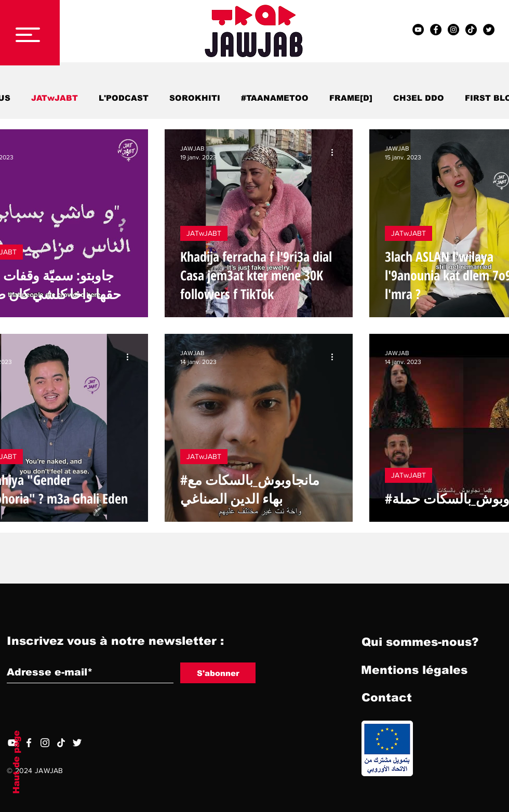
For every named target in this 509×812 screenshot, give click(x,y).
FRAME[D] (351, 98)
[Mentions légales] (414, 670)
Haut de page (16, 762)
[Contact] (386, 698)
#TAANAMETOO (275, 98)
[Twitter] (77, 743)
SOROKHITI (195, 98)
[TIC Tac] (471, 30)
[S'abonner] (218, 673)
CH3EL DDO (419, 98)
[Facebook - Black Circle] (436, 30)
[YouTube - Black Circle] (418, 30)
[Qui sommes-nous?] (420, 642)
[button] (28, 35)
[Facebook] (29, 743)
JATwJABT (55, 98)
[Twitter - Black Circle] (489, 30)
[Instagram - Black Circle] (453, 30)
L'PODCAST (124, 98)
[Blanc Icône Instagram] (45, 743)
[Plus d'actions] (131, 152)
